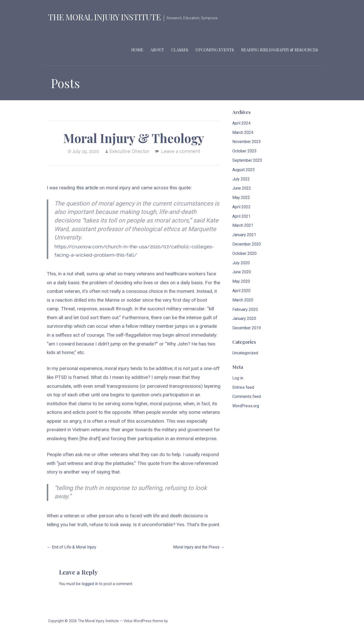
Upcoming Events (215, 50)
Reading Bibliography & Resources (280, 50)
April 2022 (241, 207)
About (157, 50)
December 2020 (247, 244)
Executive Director (129, 151)
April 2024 (241, 123)
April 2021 (241, 216)
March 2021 (243, 225)
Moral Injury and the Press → (199, 547)
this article (87, 188)
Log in (238, 378)
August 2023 (244, 170)
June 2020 (242, 272)
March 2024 (243, 132)
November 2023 (247, 142)
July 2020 (241, 263)
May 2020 (241, 281)
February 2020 (245, 309)
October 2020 (244, 253)
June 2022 (242, 188)
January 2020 (244, 319)
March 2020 (243, 300)
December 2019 (247, 328)
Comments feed (247, 396)
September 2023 (247, 160)
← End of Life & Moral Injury (72, 547)
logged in (90, 584)
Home (137, 50)
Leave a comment (181, 151)
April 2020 (241, 291)
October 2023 (244, 151)
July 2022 (241, 179)
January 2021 (244, 235)
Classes (180, 50)
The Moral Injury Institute (104, 17)
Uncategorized (245, 353)
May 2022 (241, 198)
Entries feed (243, 387)
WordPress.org (246, 406)
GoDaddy (176, 621)
